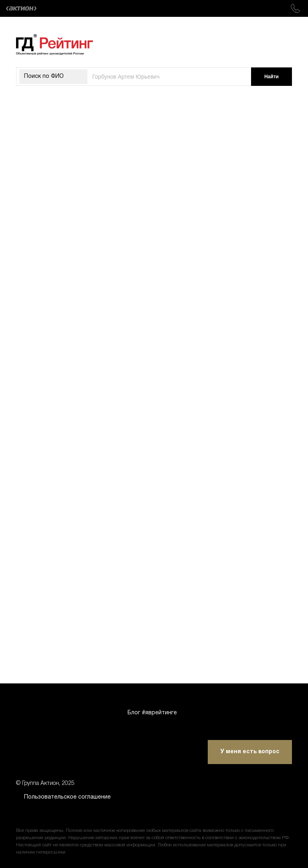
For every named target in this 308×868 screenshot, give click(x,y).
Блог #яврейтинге (152, 713)
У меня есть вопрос (250, 752)
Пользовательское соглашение (67, 797)
